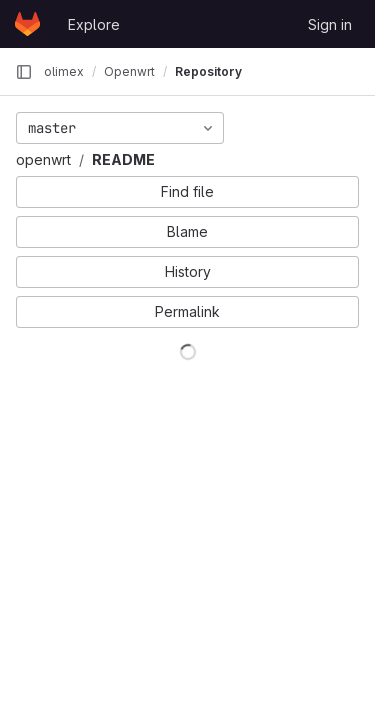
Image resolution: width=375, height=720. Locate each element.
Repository (208, 71)
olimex (64, 71)
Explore (94, 24)
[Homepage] (27, 24)
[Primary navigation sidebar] (24, 72)
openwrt (43, 159)
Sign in (330, 24)
